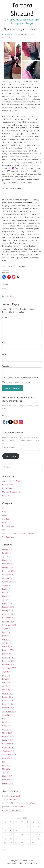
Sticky (5, 530)
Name (5, 343)
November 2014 (9, 704)
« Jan (4, 850)
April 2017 (6, 600)
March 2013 (7, 776)
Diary (12, 296)
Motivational (7, 522)
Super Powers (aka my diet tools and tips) (19, 533)
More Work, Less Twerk (12, 492)
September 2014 (9, 711)
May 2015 (6, 683)
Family (9, 863)
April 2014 (6, 729)
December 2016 (9, 614)
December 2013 (9, 744)
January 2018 (8, 567)
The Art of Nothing (16, 810)
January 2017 (8, 610)
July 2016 (6, 632)
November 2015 (9, 661)
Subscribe (11, 456)
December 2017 (9, 571)
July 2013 (6, 762)
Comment (7, 318)
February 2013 (8, 780)
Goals (5, 515)
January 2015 (8, 697)
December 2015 (9, 657)
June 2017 (6, 592)
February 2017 (8, 607)
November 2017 (9, 575)
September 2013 (9, 754)
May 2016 (6, 639)
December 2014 (9, 701)
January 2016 (8, 654)
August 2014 (7, 715)
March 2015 (7, 690)
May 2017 (6, 596)
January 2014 (8, 740)
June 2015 (6, 679)
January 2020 (8, 549)
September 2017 (9, 582)
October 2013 (8, 751)
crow (4, 508)
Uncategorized (8, 537)
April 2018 (6, 557)
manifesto (6, 519)
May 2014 (6, 726)
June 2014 (6, 722)
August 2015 (7, 672)
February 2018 (8, 564)
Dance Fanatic (8, 488)
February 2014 (8, 736)
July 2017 (6, 589)
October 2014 (8, 708)
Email (5, 354)
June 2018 (6, 553)
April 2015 (6, 686)
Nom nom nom (8, 526)
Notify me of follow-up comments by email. (21, 378)
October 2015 (8, 665)
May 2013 (6, 769)
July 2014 (6, 719)
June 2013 (6, 765)
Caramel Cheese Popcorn (13, 481)
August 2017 (7, 585)
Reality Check (8, 485)
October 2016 (8, 621)
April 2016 (6, 643)
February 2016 (8, 650)
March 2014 (7, 733)
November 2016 (9, 618)
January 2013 (8, 783)
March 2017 (7, 603)
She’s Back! (15, 796)
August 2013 (7, 758)
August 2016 (7, 628)
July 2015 (6, 675)
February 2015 (8, 693)
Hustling (6, 495)
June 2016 (6, 636)
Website (6, 366)
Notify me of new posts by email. (17, 382)
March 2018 (7, 560)
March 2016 (7, 646)
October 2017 (8, 578)
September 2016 (9, 625)
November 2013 (9, 747)
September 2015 (9, 668)
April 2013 (6, 772)
